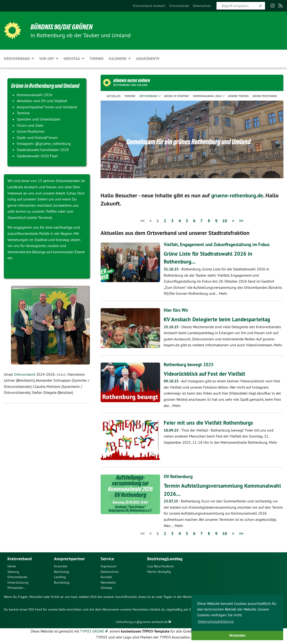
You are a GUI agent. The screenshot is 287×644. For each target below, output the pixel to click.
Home (12, 566)
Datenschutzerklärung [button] (216, 621)
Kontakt (106, 577)
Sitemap (106, 588)
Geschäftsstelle (126, 597)
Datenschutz (202, 6)
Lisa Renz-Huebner (161, 566)
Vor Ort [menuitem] (47, 59)
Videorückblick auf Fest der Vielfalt (206, 373)
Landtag (60, 577)
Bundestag (62, 582)
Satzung (13, 571)
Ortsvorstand (25, 374)
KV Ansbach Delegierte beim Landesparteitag (218, 319)
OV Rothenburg (179, 476)
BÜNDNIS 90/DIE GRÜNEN (63, 27)
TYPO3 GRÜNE (92, 631)
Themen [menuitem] (96, 59)
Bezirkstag (62, 571)
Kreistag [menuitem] (72, 59)
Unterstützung (18, 582)
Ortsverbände (179, 6)
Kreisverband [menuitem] (17, 59)
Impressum (108, 566)
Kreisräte (61, 566)
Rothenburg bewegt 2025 (190, 364)
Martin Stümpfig (159, 571)
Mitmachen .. (17, 588)
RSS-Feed (35, 609)
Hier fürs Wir (176, 310)
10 (225, 221)
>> (241, 221)
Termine (44, 217)
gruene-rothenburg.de (238, 195)
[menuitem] (149, 6)
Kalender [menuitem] (118, 59)
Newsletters (141, 609)
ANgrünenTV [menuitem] (148, 59)
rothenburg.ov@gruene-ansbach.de (142, 622)
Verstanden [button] (237, 635)
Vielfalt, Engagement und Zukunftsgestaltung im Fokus (220, 244)
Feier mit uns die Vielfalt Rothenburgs (209, 423)
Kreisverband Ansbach (149, 6)
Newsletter (108, 582)
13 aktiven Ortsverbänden (59, 181)
